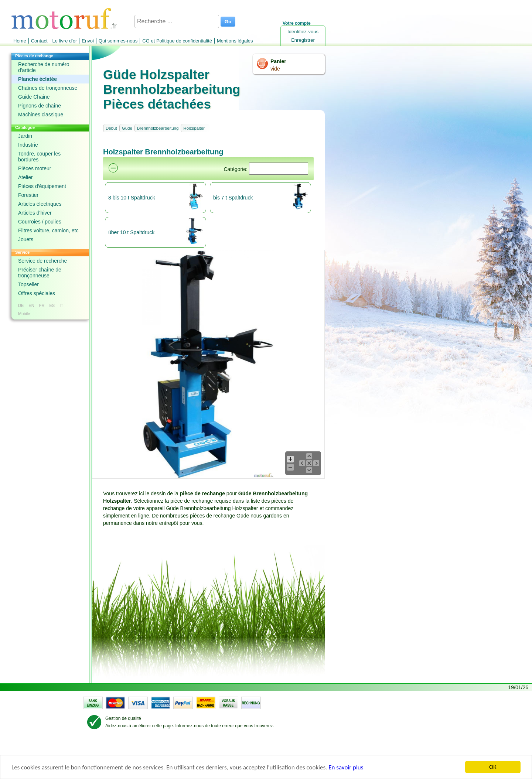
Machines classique (41, 115)
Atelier (25, 177)
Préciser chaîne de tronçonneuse (40, 273)
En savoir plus (346, 767)
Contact (39, 41)
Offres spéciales (37, 293)
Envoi (88, 41)
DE (21, 305)
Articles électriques (40, 204)
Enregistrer (303, 40)
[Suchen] (279, 169)
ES (52, 305)
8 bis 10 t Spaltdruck (132, 198)
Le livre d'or (65, 41)
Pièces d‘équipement (42, 186)
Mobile (24, 314)
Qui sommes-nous (118, 41)
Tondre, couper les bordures (39, 157)
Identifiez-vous (303, 32)
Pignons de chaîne (40, 106)
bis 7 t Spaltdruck (233, 198)
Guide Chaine (34, 97)
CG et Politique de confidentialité (177, 41)
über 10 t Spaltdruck (131, 232)
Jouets (26, 239)
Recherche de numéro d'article (44, 67)
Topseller (28, 284)
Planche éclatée (37, 79)
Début (111, 128)
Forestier (28, 195)
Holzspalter (194, 128)
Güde (127, 128)
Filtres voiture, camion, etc (48, 230)
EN (31, 305)
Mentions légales (235, 41)
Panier (278, 61)
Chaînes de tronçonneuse (48, 88)
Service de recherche (42, 261)
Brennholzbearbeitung (158, 128)
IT (61, 305)
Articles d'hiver (35, 213)
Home (20, 41)
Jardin (25, 136)
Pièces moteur (35, 168)
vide (275, 69)
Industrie (28, 145)
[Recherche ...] (177, 21)
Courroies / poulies (40, 222)
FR (42, 305)
